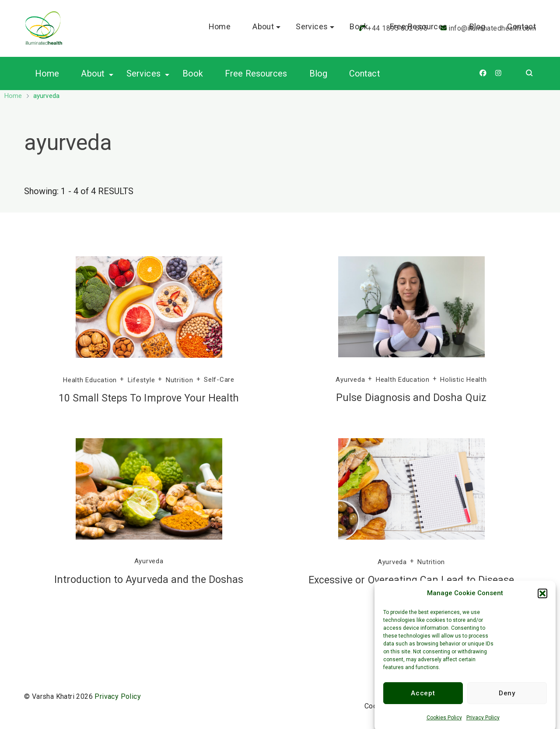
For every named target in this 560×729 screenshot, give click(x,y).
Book (193, 73)
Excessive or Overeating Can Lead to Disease (411, 580)
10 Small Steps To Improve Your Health (149, 398)
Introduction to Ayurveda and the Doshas (149, 580)
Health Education (90, 380)
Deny (507, 700)
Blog (318, 73)
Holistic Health (463, 380)
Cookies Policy (444, 724)
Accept (423, 700)
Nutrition (180, 380)
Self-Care (219, 380)
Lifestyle (142, 380)
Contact (365, 73)
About (93, 73)
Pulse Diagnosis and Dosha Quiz (411, 398)
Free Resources (256, 73)
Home (47, 73)
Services (143, 73)
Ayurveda (350, 380)
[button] (542, 600)
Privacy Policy (483, 724)
